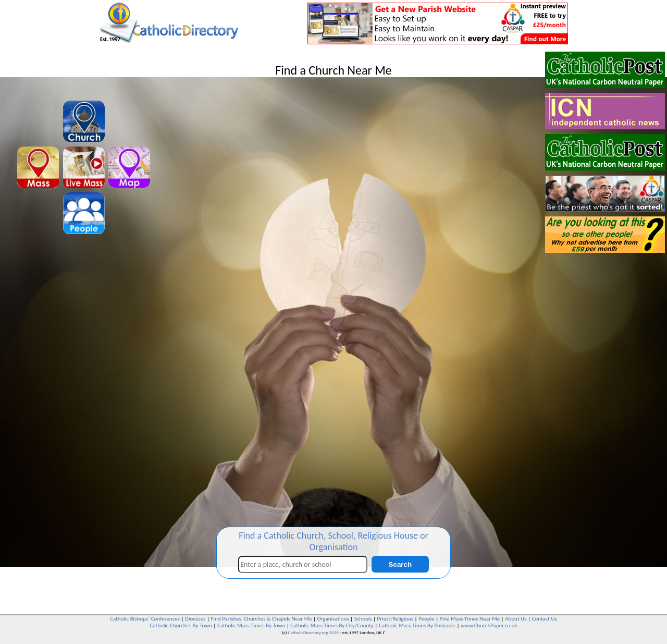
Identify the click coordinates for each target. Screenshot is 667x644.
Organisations (333, 619)
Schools (363, 619)
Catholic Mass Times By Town (251, 625)
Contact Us (544, 619)
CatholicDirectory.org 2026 (313, 632)
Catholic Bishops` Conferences (145, 619)
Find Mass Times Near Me (470, 619)
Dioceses (195, 619)
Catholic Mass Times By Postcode (417, 625)
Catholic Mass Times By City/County (332, 625)
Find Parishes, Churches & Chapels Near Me (261, 619)
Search (400, 564)
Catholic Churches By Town (181, 625)
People (427, 619)
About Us (516, 619)
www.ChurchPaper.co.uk (489, 625)
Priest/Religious (396, 619)
